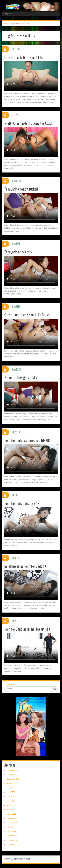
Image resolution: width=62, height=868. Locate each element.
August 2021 (12, 783)
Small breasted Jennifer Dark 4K (25, 566)
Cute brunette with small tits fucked (27, 315)
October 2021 (12, 775)
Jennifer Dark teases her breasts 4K (27, 629)
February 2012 (12, 836)
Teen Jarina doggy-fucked (21, 189)
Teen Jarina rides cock (18, 252)
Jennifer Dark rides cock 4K (22, 504)
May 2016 (11, 805)
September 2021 (13, 779)
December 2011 (13, 845)
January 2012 (12, 840)
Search (10, 684)
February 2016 (12, 818)
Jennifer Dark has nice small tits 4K (27, 441)
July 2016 (10, 797)
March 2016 (11, 814)
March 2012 (11, 831)
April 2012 (11, 827)
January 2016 (12, 823)
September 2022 (13, 770)
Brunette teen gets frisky (21, 378)
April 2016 (11, 810)
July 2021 (10, 788)
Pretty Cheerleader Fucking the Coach (28, 123)
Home (7, 24)
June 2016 (11, 801)
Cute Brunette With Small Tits (24, 58)
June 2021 (11, 792)
